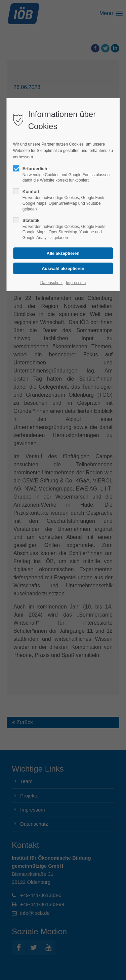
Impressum (76, 283)
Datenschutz (52, 283)
